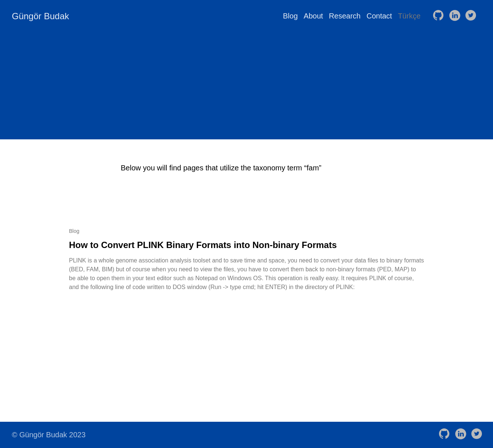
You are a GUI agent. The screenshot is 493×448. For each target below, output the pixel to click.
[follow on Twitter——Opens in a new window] (472, 16)
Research (345, 16)
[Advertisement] (247, 88)
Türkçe (409, 16)
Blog (290, 16)
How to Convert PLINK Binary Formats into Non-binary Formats (203, 245)
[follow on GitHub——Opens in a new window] (440, 16)
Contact (379, 16)
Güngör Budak (40, 16)
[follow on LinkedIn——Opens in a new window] (456, 16)
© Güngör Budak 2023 (49, 435)
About (313, 16)
